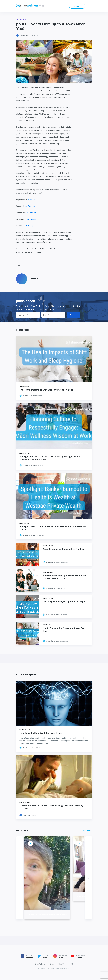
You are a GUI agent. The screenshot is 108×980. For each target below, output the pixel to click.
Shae (52, 964)
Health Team (24, 36)
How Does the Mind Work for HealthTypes (41, 733)
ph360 (71, 964)
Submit (73, 315)
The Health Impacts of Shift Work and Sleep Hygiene (46, 390)
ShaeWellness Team (29, 396)
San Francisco (30, 206)
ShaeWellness (25, 386)
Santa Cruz (32, 200)
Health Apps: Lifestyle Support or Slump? (64, 602)
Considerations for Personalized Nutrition (64, 549)
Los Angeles (32, 219)
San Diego (30, 226)
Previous (19, 878)
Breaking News (21, 19)
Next (89, 878)
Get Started (77, 6)
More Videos (87, 831)
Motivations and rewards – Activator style (67, 915)
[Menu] (90, 6)
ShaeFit (61, 964)
